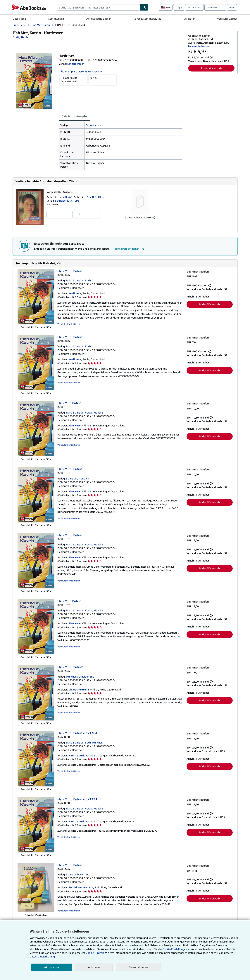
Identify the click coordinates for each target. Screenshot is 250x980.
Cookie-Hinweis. (95, 953)
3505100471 (66, 197)
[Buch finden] (144, 7)
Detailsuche (19, 19)
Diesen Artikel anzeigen (200, 46)
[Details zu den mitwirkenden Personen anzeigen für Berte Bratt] (21, 37)
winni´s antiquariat (81, 755)
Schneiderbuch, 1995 (67, 201)
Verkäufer (189, 19)
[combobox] (98, 7)
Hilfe (232, 7)
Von (73, 79)
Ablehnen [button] (94, 967)
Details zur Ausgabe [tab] (74, 116)
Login (179, 7)
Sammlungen (56, 19)
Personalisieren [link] (138, 967)
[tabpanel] (120, 146)
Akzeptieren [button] (52, 967)
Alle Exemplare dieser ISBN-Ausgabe (81, 71)
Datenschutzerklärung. (43, 956)
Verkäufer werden (227, 19)
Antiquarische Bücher (99, 19)
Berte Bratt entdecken (130, 249)
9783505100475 (94, 197)
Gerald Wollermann (81, 887)
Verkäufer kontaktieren (69, 324)
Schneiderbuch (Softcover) (140, 217)
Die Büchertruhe (79, 689)
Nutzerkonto (194, 7)
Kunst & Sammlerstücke (147, 19)
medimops (75, 293)
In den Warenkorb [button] (211, 68)
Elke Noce (75, 425)
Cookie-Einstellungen (175, 949)
